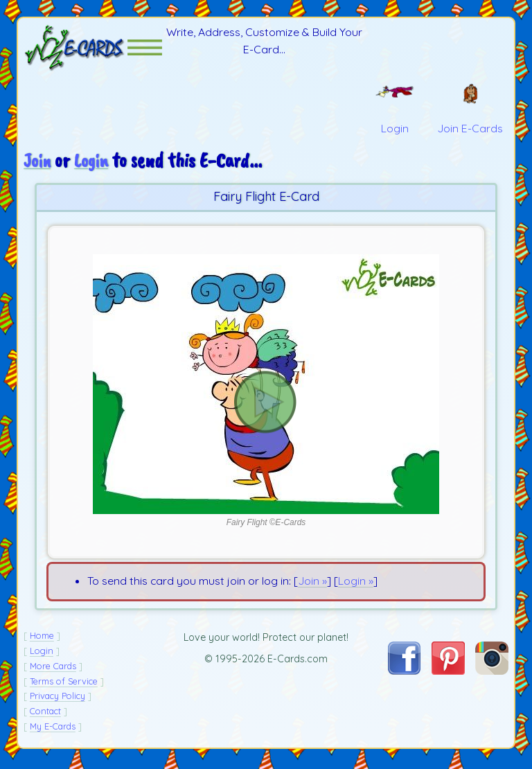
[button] (145, 50)
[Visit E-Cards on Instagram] (492, 675)
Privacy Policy (57, 700)
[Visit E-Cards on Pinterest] (448, 675)
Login (94, 165)
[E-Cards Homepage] (76, 50)
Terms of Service (64, 684)
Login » (356, 585)
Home (42, 639)
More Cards (53, 669)
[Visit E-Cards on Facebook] (404, 674)
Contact (45, 715)
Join (38, 165)
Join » (312, 585)
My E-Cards (53, 730)
